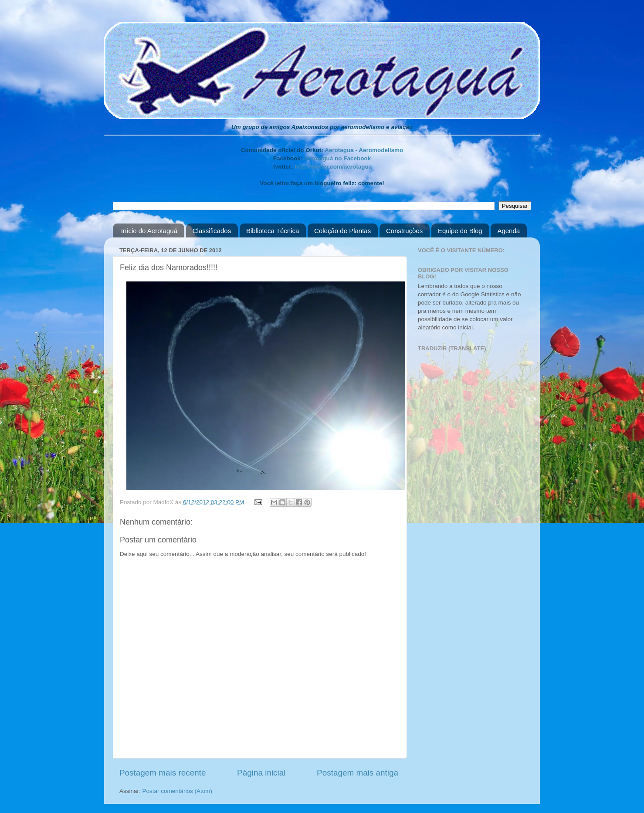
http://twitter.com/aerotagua (333, 167)
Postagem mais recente (163, 773)
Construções (404, 231)
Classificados (212, 231)
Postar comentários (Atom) (178, 791)
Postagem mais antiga (358, 773)
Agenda (508, 231)
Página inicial (261, 773)
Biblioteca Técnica (273, 231)
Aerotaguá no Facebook (337, 158)
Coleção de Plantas (342, 231)
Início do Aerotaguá (149, 231)
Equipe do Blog (460, 231)
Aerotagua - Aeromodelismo (364, 150)
